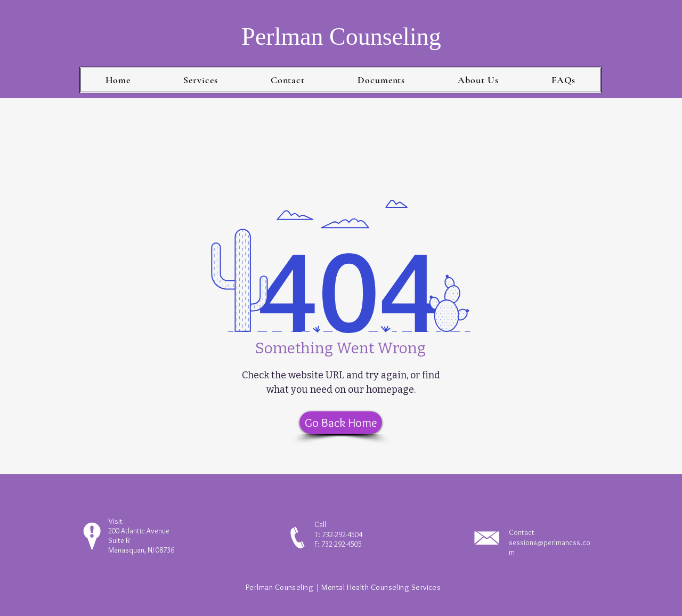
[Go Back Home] (341, 423)
